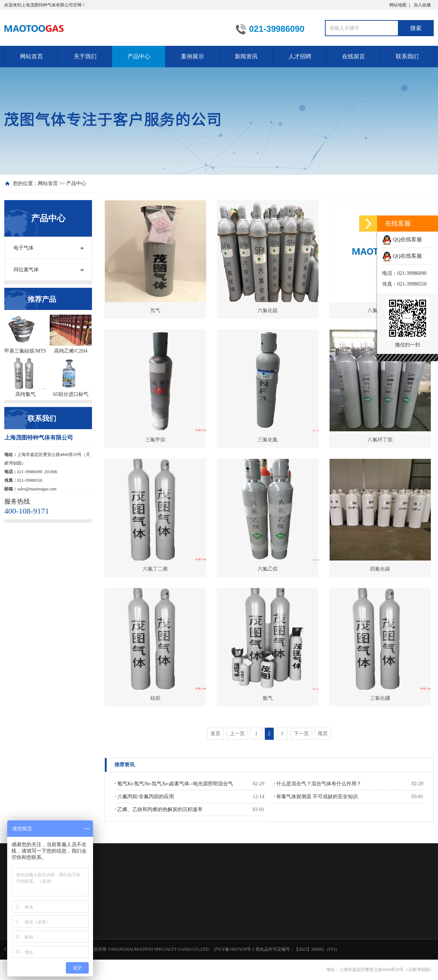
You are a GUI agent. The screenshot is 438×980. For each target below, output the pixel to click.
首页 (215, 734)
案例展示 (193, 56)
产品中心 (139, 56)
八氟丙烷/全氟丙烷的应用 (144, 797)
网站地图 (398, 5)
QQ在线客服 (402, 239)
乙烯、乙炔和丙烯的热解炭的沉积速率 (159, 809)
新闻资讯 (246, 56)
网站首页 (31, 56)
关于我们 (85, 56)
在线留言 (354, 56)
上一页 (237, 734)
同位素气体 (26, 270)
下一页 (301, 734)
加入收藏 (422, 5)
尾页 (323, 734)
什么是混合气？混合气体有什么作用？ (318, 784)
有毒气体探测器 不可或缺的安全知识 (316, 797)
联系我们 (407, 56)
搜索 (416, 28)
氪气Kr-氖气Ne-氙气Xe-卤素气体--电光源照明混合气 (174, 784)
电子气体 (24, 248)
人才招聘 (300, 56)
